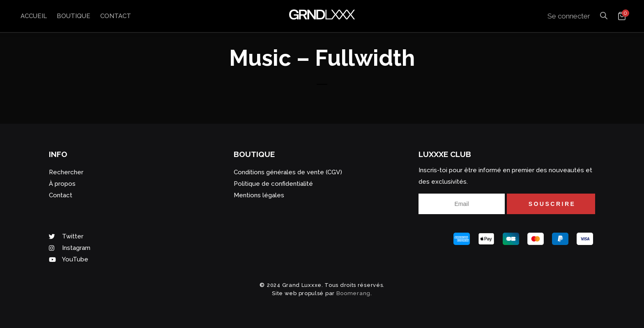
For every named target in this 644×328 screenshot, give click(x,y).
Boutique (74, 16)
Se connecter (569, 16)
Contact (116, 16)
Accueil (34, 16)
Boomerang (353, 293)
